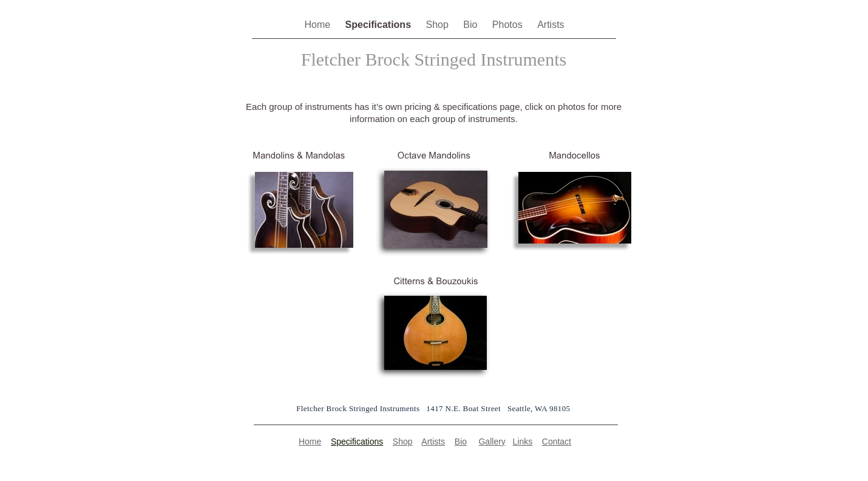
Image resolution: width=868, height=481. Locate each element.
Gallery (492, 442)
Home (318, 25)
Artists (551, 25)
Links (523, 442)
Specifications (380, 25)
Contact (557, 442)
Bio (472, 25)
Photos (509, 25)
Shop (438, 25)
